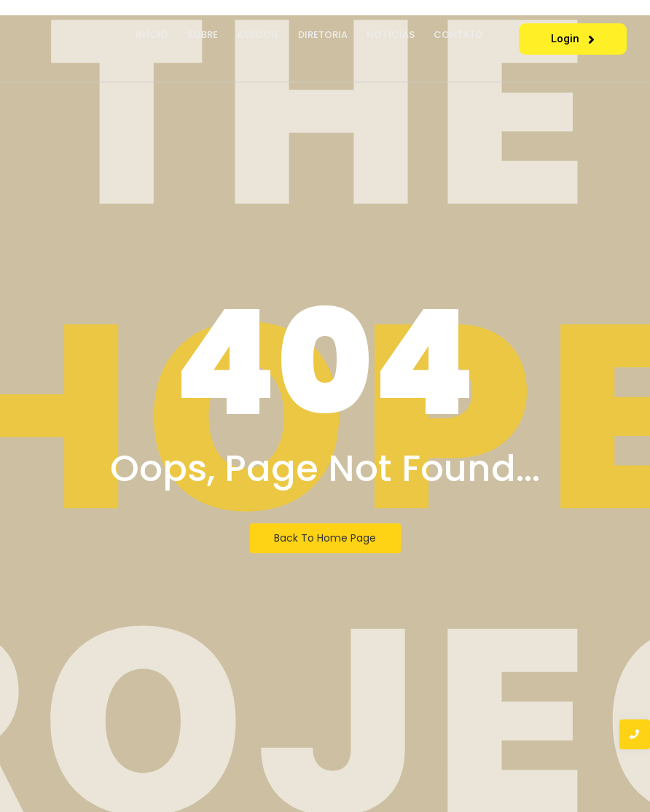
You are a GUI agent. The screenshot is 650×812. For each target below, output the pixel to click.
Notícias (391, 35)
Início (152, 35)
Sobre (203, 35)
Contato (458, 35)
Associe (258, 35)
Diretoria (323, 35)
